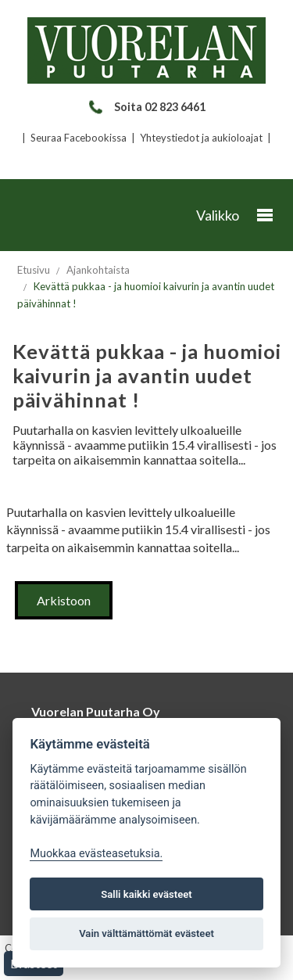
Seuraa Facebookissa (79, 138)
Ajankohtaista (98, 270)
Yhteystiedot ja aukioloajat (201, 138)
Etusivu (34, 270)
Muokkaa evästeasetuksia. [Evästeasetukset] (96, 854)
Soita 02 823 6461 (146, 107)
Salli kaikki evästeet (146, 894)
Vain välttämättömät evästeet (146, 933)
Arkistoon (64, 600)
